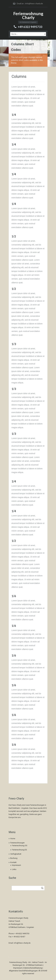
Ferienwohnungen (17, 843)
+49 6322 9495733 (30, 27)
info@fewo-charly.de (34, 3)
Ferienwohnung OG (20, 846)
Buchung (14, 858)
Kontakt (13, 862)
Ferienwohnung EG (19, 850)
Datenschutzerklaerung (33, 968)
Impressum (16, 865)
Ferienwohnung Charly (28, 15)
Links (14, 869)
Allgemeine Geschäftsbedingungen (23, 971)
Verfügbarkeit (16, 854)
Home (13, 839)
